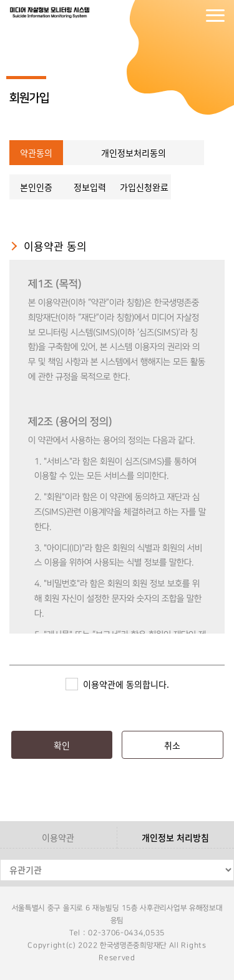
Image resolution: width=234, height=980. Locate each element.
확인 (62, 745)
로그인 (165, 16)
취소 (172, 745)
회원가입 (190, 16)
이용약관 (58, 837)
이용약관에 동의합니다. (126, 684)
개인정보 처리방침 (175, 837)
